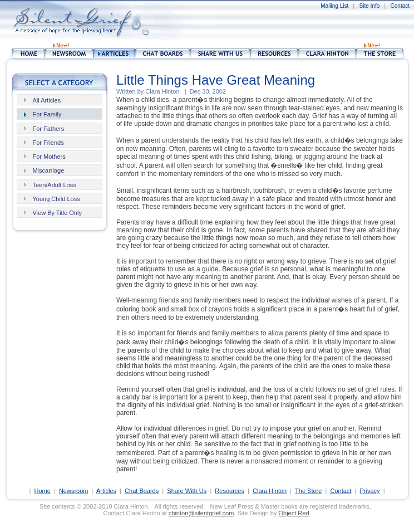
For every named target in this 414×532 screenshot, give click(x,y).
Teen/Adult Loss (54, 185)
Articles (106, 491)
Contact (400, 6)
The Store (308, 491)
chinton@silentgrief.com (201, 513)
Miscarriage (48, 170)
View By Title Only (57, 213)
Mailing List (334, 6)
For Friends (48, 143)
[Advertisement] (236, 22)
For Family (47, 114)
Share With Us (187, 491)
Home (42, 491)
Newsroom (74, 491)
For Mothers (49, 157)
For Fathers (48, 129)
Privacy (369, 491)
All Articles (46, 100)
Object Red (294, 513)
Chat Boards (142, 491)
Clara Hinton (270, 491)
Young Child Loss (56, 199)
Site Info (370, 6)
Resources (230, 491)
